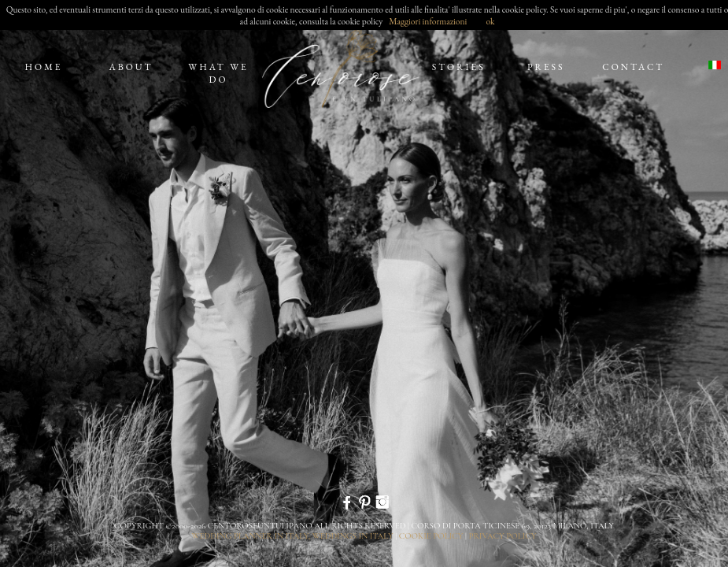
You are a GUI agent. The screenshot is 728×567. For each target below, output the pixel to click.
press (546, 67)
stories (459, 67)
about (131, 67)
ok (490, 21)
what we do (218, 73)
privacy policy (502, 536)
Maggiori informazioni (428, 21)
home (43, 67)
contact (633, 67)
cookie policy (431, 536)
